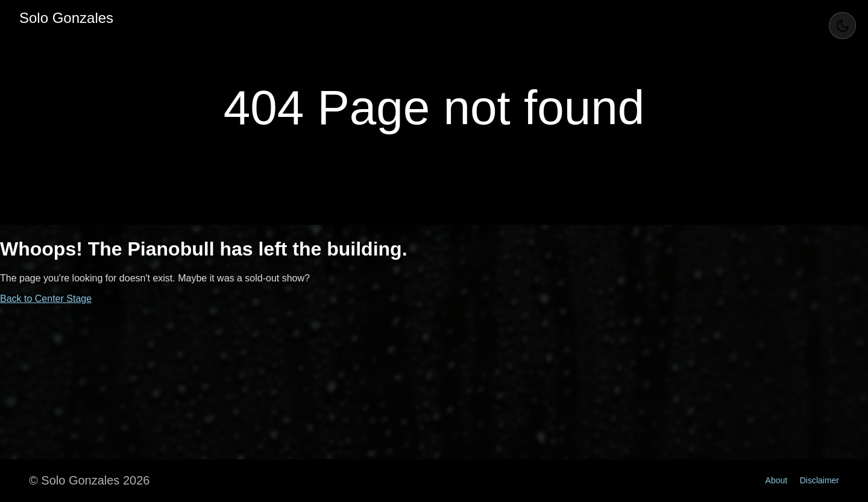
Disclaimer (819, 480)
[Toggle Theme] (842, 26)
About (777, 480)
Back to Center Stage (46, 299)
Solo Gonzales (66, 18)
